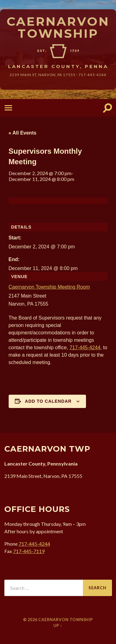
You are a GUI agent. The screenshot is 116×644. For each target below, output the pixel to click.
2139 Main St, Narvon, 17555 (43, 75)
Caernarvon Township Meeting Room (49, 287)
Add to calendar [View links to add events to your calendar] (48, 401)
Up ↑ (58, 625)
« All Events (23, 133)
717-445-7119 (29, 551)
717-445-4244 (92, 75)
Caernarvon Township (58, 27)
